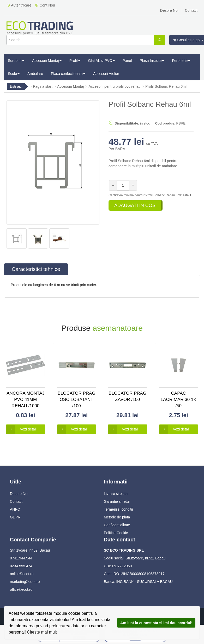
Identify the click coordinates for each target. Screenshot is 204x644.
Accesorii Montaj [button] (47, 61)
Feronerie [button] (181, 61)
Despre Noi (169, 10)
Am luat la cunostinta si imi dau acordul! (156, 623)
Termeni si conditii (118, 509)
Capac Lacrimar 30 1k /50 (179, 400)
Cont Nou (45, 5)
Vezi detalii (22, 429)
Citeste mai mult (42, 632)
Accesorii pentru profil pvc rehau (115, 86)
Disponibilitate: (124, 123)
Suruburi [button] (16, 61)
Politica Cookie (116, 533)
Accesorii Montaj (71, 86)
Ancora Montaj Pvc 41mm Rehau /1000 (25, 400)
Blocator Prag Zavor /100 (127, 396)
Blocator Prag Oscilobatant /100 (77, 400)
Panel (127, 61)
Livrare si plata (116, 494)
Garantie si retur (117, 501)
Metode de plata (117, 517)
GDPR (15, 517)
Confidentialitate (117, 525)
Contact (191, 10)
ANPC (15, 509)
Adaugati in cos (135, 205)
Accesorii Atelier (106, 74)
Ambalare (35, 74)
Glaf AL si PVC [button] (101, 61)
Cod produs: (165, 123)
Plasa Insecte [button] (152, 61)
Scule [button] (14, 74)
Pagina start (43, 86)
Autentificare (19, 5)
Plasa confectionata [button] (68, 74)
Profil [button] (75, 61)
